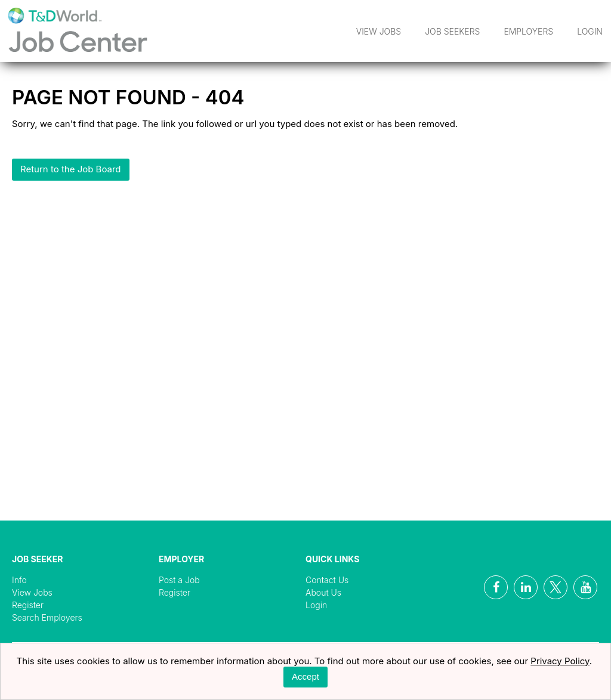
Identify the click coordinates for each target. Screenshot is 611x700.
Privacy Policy (560, 661)
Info (19, 580)
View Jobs (379, 31)
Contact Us (327, 580)
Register (28, 605)
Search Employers (47, 617)
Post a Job (179, 580)
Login (590, 31)
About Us (323, 592)
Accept (305, 676)
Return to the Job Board (71, 169)
